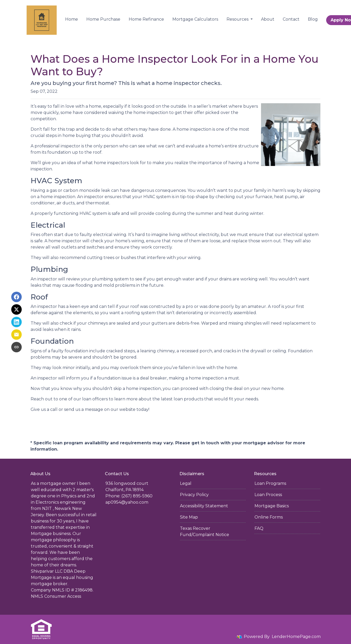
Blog (313, 19)
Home (72, 19)
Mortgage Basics (272, 506)
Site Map (189, 517)
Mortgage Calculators (195, 19)
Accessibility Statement (204, 506)
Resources (238, 19)
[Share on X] (16, 309)
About (268, 19)
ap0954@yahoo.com (127, 502)
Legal (186, 483)
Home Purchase (103, 19)
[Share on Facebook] (16, 297)
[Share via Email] (16, 335)
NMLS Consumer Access (56, 596)
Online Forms (269, 517)
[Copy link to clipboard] (16, 347)
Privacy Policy (194, 495)
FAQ (259, 528)
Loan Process (268, 495)
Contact (291, 19)
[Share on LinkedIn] (16, 322)
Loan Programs (270, 483)
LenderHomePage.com (296, 637)
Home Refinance (146, 19)
